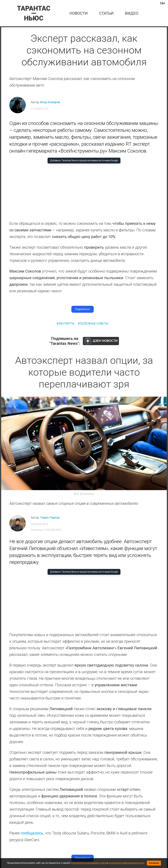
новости (79, 13)
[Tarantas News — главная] (34, 13)
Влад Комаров (50, 102)
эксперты (67, 323)
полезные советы (94, 323)
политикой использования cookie (88, 863)
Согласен (154, 863)
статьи (106, 13)
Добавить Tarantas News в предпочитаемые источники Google (84, 160)
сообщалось (32, 833)
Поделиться (83, 309)
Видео (132, 13)
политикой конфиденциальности (126, 863)
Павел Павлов (50, 518)
